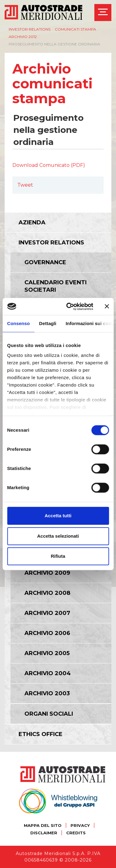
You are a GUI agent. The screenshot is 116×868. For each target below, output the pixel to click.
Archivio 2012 (23, 37)
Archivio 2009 (47, 573)
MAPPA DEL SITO (43, 825)
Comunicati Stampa (75, 29)
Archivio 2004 (48, 673)
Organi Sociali (49, 714)
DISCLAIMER (44, 833)
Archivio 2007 (47, 613)
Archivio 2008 (47, 593)
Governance (45, 262)
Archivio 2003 (47, 693)
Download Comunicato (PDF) (49, 165)
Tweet (25, 185)
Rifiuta (58, 556)
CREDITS (76, 833)
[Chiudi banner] (107, 307)
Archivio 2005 (47, 653)
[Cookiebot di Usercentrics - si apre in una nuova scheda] (69, 307)
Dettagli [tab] (48, 323)
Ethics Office (41, 734)
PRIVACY (80, 825)
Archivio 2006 (47, 633)
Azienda (32, 222)
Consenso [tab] (18, 323)
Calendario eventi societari (56, 286)
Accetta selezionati (58, 536)
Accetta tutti (58, 516)
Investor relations (30, 29)
